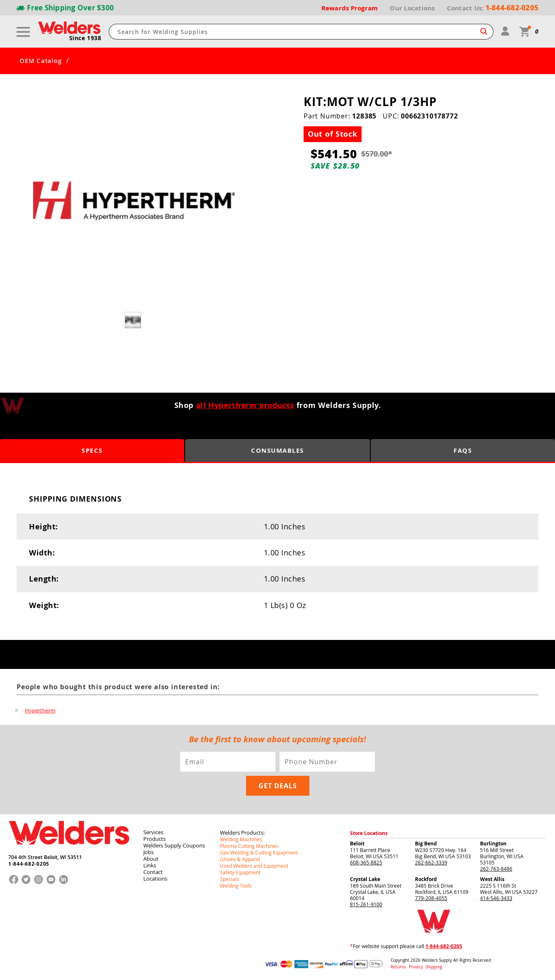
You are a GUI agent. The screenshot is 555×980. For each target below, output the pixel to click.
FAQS (463, 450)
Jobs (148, 852)
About (151, 859)
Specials (229, 879)
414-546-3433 (496, 898)
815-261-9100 (366, 904)
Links (150, 865)
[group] (134, 201)
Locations (155, 879)
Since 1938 (85, 38)
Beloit (357, 844)
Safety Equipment (240, 872)
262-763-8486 (496, 869)
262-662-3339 (431, 862)
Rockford (426, 879)
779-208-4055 (431, 898)
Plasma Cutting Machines (249, 846)
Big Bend (426, 844)
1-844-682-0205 (29, 864)
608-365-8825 (366, 862)
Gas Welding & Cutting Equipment (259, 852)
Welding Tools (236, 886)
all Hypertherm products (245, 405)
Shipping (434, 967)
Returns (398, 967)
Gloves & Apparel (240, 859)
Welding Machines (241, 839)
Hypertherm (40, 710)
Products (154, 839)
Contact (153, 872)
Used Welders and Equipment (254, 866)
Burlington (493, 844)
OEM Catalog (40, 61)
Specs (92, 450)
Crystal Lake (365, 879)
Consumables (277, 450)
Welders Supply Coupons (174, 845)
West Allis (492, 879)
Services (153, 832)
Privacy (416, 967)
